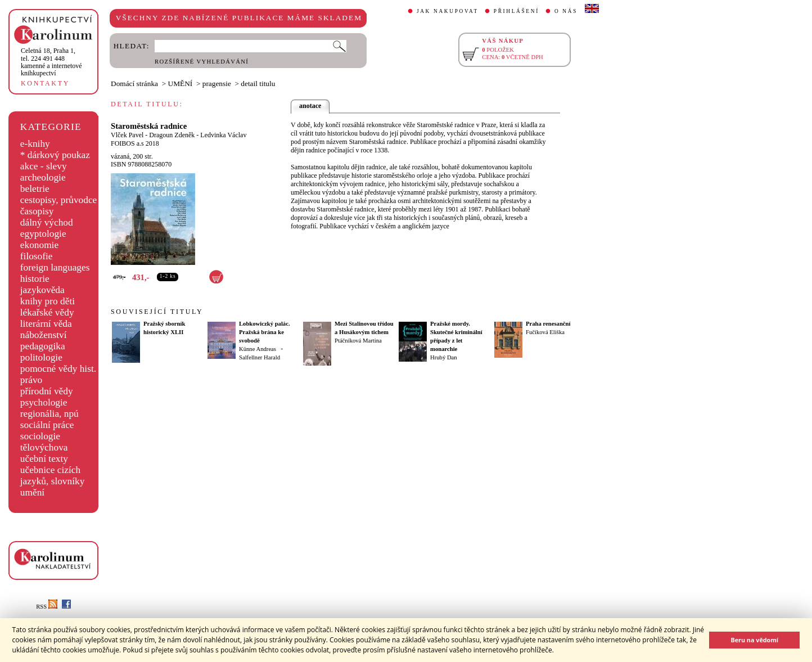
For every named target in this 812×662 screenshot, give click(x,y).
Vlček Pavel (127, 135)
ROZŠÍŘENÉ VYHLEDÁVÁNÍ (202, 62)
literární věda (46, 324)
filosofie (37, 256)
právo (31, 380)
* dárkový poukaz (55, 155)
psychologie (44, 402)
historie (35, 279)
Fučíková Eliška (545, 332)
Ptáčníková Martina (358, 341)
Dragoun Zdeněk (172, 135)
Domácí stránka (134, 84)
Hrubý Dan (444, 357)
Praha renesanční (548, 324)
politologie (41, 357)
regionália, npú (49, 414)
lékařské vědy (47, 312)
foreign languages (55, 267)
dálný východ (47, 222)
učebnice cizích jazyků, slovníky (53, 476)
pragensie (217, 84)
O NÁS (566, 11)
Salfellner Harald (260, 357)
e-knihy (35, 144)
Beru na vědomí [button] (754, 640)
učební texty (44, 459)
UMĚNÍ (181, 84)
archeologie (43, 177)
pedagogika (43, 346)
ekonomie (39, 245)
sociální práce (47, 425)
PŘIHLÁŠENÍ (516, 11)
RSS (47, 607)
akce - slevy (44, 166)
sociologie (40, 436)
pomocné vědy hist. (58, 369)
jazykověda (42, 290)
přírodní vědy (47, 391)
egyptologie (43, 234)
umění (32, 492)
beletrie (35, 189)
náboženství (44, 335)
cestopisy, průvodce (59, 200)
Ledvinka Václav (223, 135)
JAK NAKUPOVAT (448, 11)
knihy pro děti (48, 301)
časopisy (37, 211)
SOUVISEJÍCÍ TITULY (157, 312)
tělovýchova (44, 447)
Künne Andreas (258, 349)
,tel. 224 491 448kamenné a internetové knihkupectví (51, 62)
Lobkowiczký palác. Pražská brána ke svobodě (265, 332)
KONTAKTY (45, 83)
